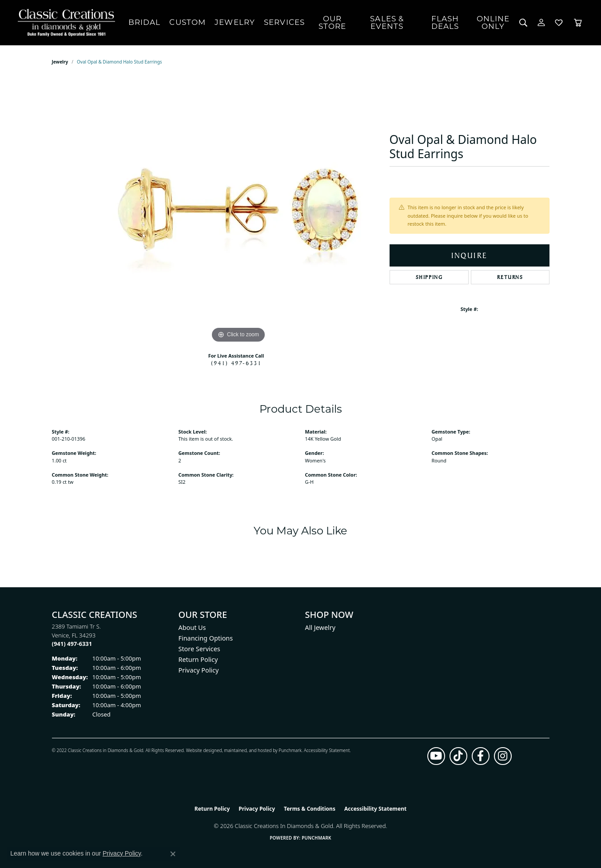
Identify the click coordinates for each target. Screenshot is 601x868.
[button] (523, 23)
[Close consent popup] (173, 854)
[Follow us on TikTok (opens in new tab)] (458, 756)
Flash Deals (445, 22)
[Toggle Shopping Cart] (578, 23)
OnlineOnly (493, 22)
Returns (510, 277)
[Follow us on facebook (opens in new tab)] (481, 756)
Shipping (429, 277)
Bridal (145, 22)
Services (284, 22)
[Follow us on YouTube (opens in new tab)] (436, 756)
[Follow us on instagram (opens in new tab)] (503, 756)
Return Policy (198, 659)
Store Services (199, 649)
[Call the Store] (72, 644)
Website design (201, 750)
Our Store (332, 22)
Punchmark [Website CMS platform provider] (316, 838)
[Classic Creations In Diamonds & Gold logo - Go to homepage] (64, 23)
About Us (192, 627)
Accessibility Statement (327, 750)
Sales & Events (387, 22)
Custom (187, 22)
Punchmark (290, 750)
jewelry (60, 62)
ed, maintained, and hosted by (248, 750)
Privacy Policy (199, 670)
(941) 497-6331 (236, 363)
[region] (239, 212)
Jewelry (235, 22)
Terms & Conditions (310, 809)
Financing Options (206, 638)
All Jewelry (320, 627)
